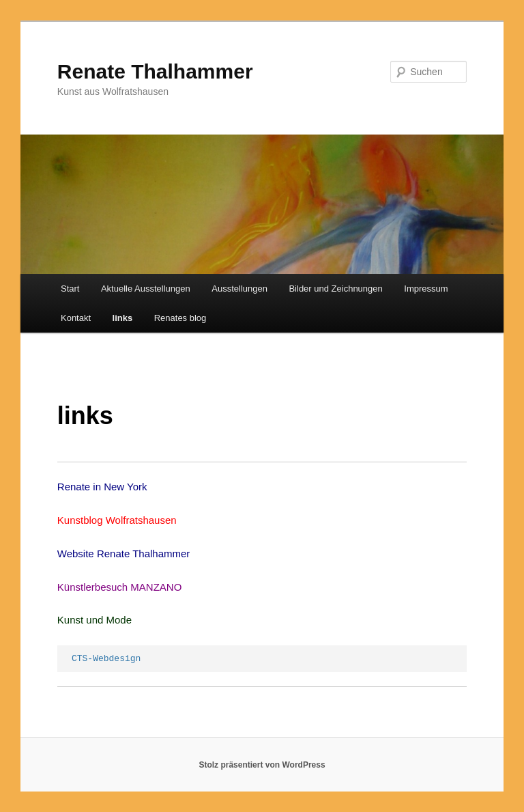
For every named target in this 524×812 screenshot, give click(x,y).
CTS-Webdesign (106, 659)
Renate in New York (102, 487)
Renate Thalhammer (155, 71)
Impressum (426, 289)
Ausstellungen (239, 289)
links (123, 318)
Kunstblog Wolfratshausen (117, 520)
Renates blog (180, 318)
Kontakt (76, 318)
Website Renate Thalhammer (124, 554)
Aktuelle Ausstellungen (146, 289)
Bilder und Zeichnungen (335, 289)
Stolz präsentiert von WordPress (262, 765)
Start (70, 289)
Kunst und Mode (94, 620)
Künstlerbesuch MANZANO (120, 587)
